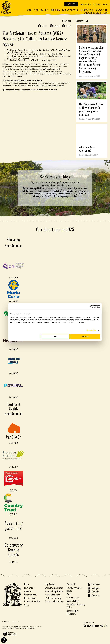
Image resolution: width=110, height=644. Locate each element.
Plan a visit (29, 588)
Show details (91, 330)
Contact (105, 5)
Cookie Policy (73, 601)
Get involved (87, 10)
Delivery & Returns (54, 588)
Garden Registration (54, 591)
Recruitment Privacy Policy (76, 606)
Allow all (85, 337)
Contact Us (71, 584)
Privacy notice (73, 598)
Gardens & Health (92, 13)
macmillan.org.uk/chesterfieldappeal (50, 85)
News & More (102, 10)
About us (28, 591)
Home (29, 10)
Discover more (31, 595)
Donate (71, 4)
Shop (106, 13)
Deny (55, 337)
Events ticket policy (54, 602)
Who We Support (70, 10)
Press (69, 594)
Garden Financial (53, 595)
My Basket (97, 5)
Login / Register (85, 5)
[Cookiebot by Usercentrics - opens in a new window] (91, 306)
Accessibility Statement (72, 612)
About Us (55, 10)
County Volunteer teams (74, 589)
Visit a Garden (41, 10)
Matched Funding (53, 598)
